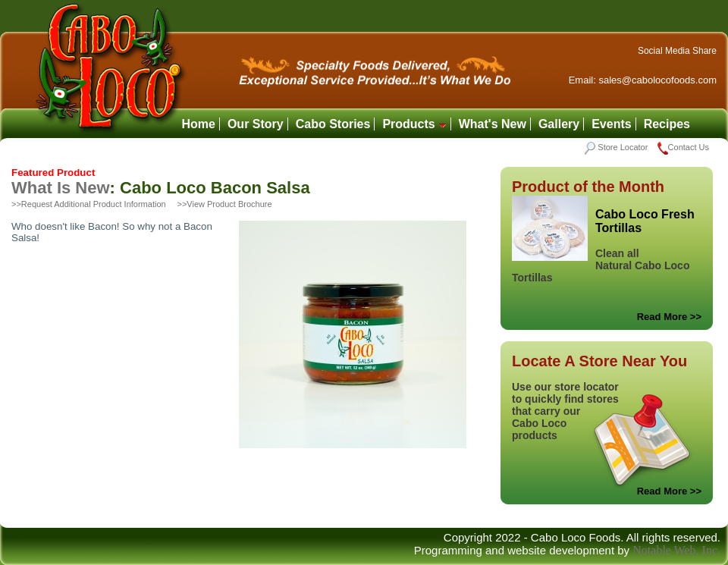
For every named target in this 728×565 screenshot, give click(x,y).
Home (198, 124)
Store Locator (616, 147)
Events (611, 124)
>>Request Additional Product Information (89, 204)
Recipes (667, 124)
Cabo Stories (333, 124)
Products (414, 124)
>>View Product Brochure (224, 204)
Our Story (256, 124)
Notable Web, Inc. (676, 550)
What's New (493, 124)
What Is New (61, 188)
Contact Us (683, 147)
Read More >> (669, 317)
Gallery (559, 124)
